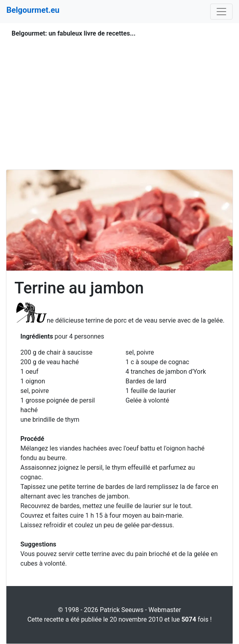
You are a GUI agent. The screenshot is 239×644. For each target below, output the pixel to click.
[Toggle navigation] (221, 12)
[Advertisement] (119, 94)
